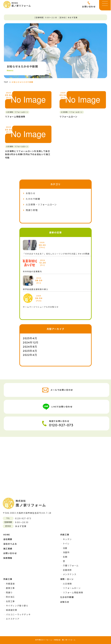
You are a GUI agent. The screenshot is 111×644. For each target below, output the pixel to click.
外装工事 (8, 579)
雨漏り (9, 592)
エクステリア (13, 619)
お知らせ (30, 193)
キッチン (67, 539)
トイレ (66, 543)
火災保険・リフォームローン (41, 205)
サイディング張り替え (17, 606)
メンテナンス (70, 574)
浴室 (65, 548)
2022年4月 (30, 355)
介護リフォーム (71, 565)
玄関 (65, 557)
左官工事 (10, 601)
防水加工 (10, 597)
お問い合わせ (10, 553)
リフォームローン (72, 588)
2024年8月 (30, 347)
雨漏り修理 (32, 210)
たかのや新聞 (33, 199)
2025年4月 (30, 338)
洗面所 (66, 552)
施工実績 (8, 549)
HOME (7, 535)
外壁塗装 (10, 584)
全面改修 (67, 570)
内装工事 (65, 535)
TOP (6, 82)
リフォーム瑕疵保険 (73, 592)
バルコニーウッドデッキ (18, 614)
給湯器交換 (12, 610)
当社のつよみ (10, 544)
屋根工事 (10, 588)
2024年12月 (31, 343)
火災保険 (67, 584)
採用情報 (8, 558)
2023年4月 (30, 351)
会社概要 (8, 539)
